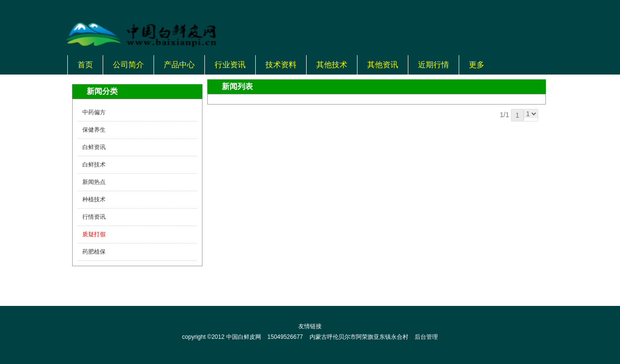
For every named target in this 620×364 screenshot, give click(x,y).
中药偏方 (94, 112)
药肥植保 (94, 252)
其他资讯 (383, 65)
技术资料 (281, 65)
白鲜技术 (94, 165)
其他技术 (332, 65)
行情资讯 (94, 217)
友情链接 (310, 326)
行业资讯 (230, 65)
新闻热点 (94, 182)
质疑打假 (94, 234)
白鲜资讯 (94, 147)
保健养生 (94, 130)
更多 (477, 65)
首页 (85, 65)
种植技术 (94, 199)
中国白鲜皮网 (244, 337)
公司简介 (128, 65)
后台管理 (426, 337)
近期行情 (434, 65)
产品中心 (179, 65)
